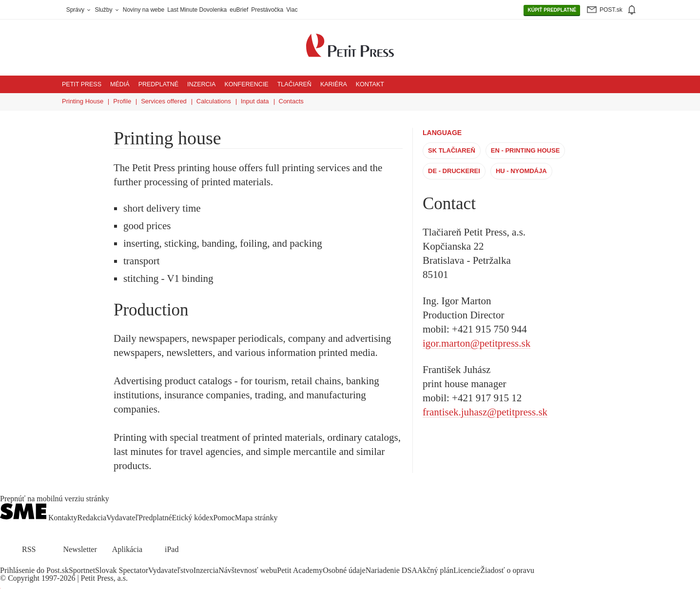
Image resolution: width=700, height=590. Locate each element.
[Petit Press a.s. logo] (350, 40)
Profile (122, 101)
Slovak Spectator (122, 570)
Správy (79, 10)
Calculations (214, 101)
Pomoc (224, 518)
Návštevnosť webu (248, 570)
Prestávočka (267, 10)
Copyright (24, 578)
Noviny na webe (144, 10)
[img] (631, 10)
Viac (292, 10)
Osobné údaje (344, 570)
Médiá (120, 84)
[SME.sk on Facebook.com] (6, 562)
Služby (107, 10)
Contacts (291, 101)
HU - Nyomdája (521, 171)
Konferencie (246, 84)
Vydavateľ (122, 518)
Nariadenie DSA (391, 570)
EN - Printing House (525, 150)
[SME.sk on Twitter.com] (18, 562)
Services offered (164, 101)
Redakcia (92, 518)
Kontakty (63, 518)
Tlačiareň (294, 84)
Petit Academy (300, 570)
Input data (255, 101)
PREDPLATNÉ (552, 10)
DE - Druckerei (454, 171)
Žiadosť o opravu (507, 570)
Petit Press (82, 84)
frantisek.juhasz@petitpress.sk (485, 412)
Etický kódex (193, 518)
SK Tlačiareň (452, 150)
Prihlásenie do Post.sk (34, 570)
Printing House (83, 101)
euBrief (239, 10)
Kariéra (334, 84)
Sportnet (82, 570)
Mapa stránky (256, 518)
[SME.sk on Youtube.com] (40, 562)
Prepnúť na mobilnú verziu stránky (55, 499)
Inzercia (201, 84)
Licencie (467, 570)
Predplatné (158, 84)
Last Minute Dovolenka (197, 10)
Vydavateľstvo (171, 570)
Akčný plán (435, 570)
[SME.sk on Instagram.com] (29, 562)
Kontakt (370, 84)
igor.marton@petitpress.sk (476, 343)
